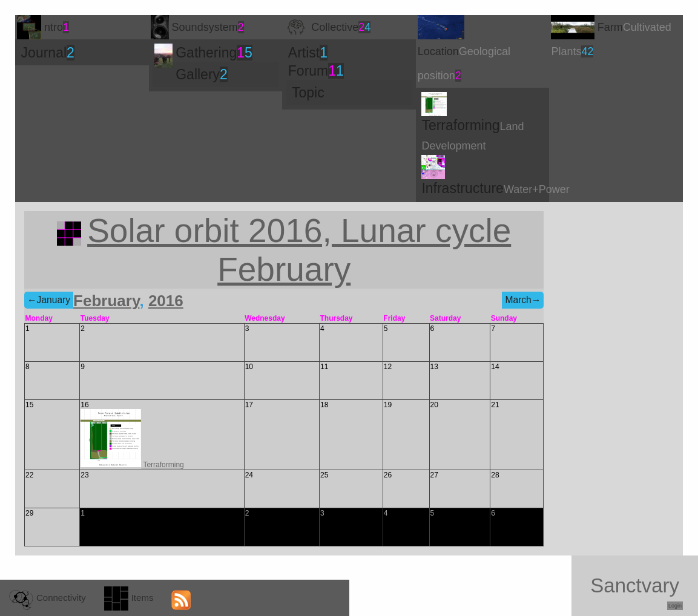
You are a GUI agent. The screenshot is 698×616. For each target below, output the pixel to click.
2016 (166, 301)
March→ (523, 300)
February (106, 301)
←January (49, 300)
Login (675, 606)
